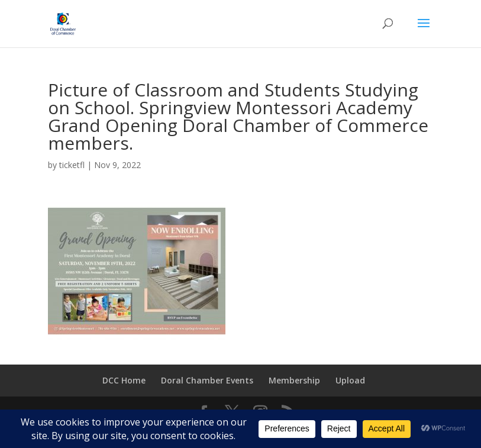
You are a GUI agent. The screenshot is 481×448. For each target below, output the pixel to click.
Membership (294, 380)
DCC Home (124, 380)
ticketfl (72, 165)
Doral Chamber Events (207, 380)
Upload (350, 380)
